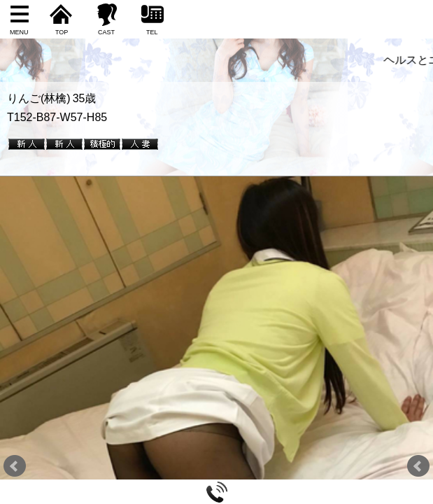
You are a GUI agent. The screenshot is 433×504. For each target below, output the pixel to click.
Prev (15, 466)
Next (418, 466)
